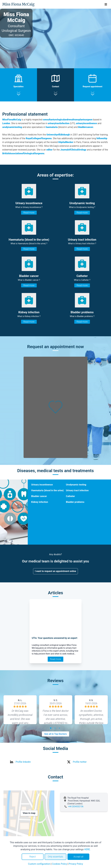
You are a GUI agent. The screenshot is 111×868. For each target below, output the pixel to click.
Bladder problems (75, 502)
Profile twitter (80, 762)
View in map (29, 813)
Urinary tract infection (77, 490)
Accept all (78, 857)
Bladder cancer (39, 496)
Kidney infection (40, 502)
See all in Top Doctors (55, 734)
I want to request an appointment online (56, 571)
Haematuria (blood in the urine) (47, 490)
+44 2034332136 (76, 807)
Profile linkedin (23, 762)
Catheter (70, 496)
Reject (33, 857)
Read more (29, 213)
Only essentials (55, 857)
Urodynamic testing (76, 485)
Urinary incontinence (42, 485)
